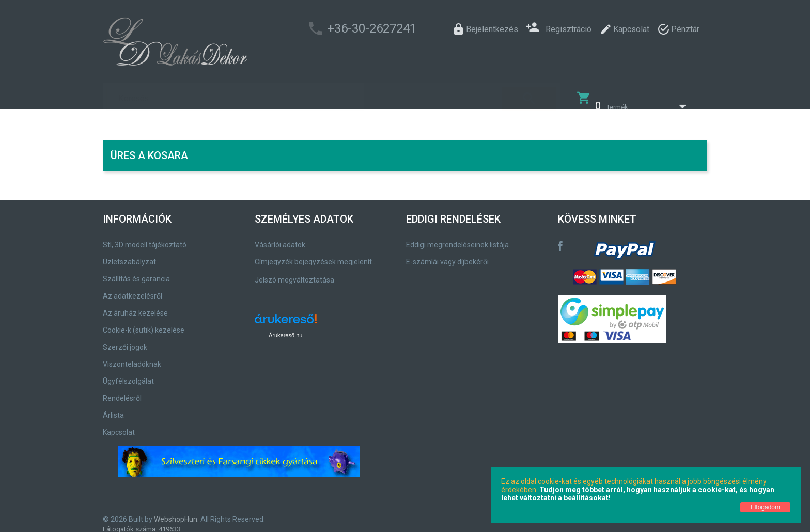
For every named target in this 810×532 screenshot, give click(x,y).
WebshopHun (176, 512)
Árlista (113, 409)
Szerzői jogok (125, 340)
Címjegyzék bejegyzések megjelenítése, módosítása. (317, 255)
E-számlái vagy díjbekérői (447, 255)
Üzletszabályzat (129, 255)
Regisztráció (559, 28)
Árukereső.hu (285, 328)
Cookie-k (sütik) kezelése (144, 323)
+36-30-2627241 (372, 28)
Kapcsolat (119, 426)
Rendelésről (122, 392)
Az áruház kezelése (135, 306)
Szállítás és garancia (136, 272)
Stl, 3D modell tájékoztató (145, 238)
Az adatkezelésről (133, 289)
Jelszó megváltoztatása (294, 273)
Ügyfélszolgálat (128, 374)
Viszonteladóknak (132, 357)
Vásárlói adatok (280, 238)
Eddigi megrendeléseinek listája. (458, 238)
